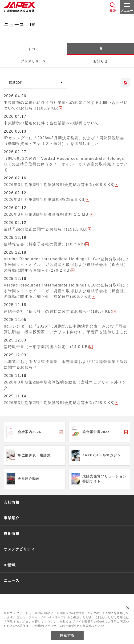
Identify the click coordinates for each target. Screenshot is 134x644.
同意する (67, 635)
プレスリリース (33, 61)
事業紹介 (12, 518)
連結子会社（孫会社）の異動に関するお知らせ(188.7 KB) (58, 311)
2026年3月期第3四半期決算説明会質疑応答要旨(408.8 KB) (59, 185)
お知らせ (101, 61)
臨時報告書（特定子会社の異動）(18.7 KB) (45, 244)
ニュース (12, 580)
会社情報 (12, 502)
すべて (33, 49)
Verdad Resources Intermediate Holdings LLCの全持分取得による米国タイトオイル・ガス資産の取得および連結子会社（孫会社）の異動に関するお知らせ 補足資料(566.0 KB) (67, 291)
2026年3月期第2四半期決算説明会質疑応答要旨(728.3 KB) (59, 403)
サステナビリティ (19, 549)
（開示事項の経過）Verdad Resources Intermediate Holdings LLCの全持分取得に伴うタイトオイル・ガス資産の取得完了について (66, 164)
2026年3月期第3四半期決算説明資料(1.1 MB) (47, 214)
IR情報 (10, 565)
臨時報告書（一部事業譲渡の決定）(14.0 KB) (47, 347)
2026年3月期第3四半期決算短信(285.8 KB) (45, 200)
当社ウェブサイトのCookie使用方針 (42, 617)
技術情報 (12, 533)
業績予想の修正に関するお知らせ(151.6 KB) (46, 229)
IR (100, 49)
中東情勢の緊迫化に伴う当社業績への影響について (51, 123)
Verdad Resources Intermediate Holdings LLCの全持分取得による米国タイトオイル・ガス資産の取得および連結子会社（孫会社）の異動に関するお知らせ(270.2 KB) (67, 265)
